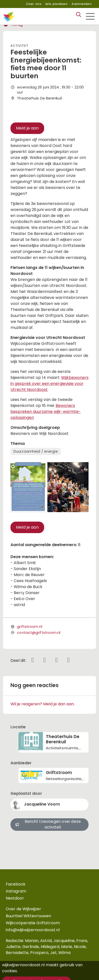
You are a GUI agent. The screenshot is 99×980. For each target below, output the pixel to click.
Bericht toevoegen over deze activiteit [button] (48, 824)
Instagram (16, 891)
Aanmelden (82, 4)
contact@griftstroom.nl (39, 633)
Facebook (16, 884)
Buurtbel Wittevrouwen (28, 916)
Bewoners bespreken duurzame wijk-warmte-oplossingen (46, 412)
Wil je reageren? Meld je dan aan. (43, 704)
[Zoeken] (79, 15)
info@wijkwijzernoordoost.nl (33, 930)
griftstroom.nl (29, 627)
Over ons (34, 4)
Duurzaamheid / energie (36, 451)
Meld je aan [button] (27, 128)
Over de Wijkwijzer (23, 909)
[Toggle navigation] (90, 16)
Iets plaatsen (56, 4)
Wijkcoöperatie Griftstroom (33, 923)
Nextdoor (15, 898)
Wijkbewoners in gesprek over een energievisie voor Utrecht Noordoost (49, 384)
